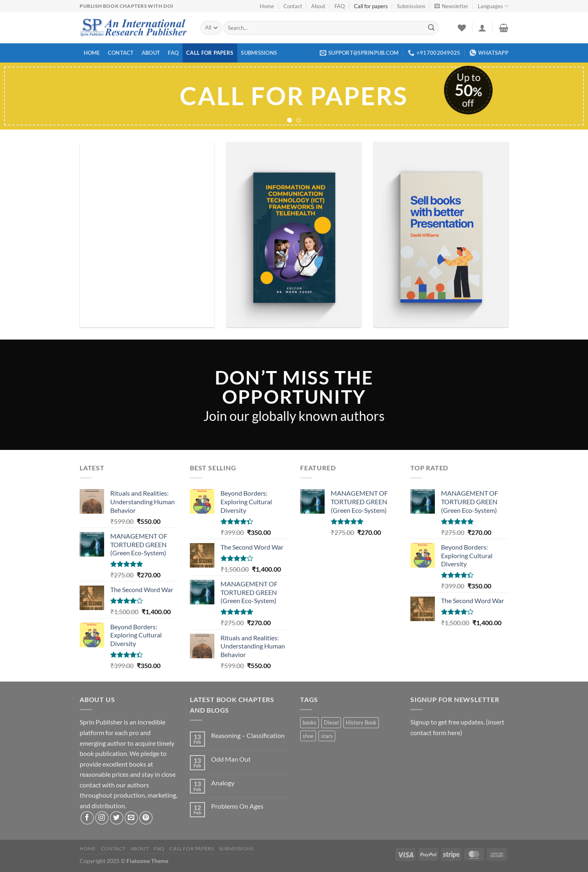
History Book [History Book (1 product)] (361, 722)
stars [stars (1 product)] (327, 736)
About (318, 6)
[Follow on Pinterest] (146, 818)
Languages (493, 6)
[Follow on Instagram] (102, 818)
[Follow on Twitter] (117, 818)
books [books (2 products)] (310, 722)
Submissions (411, 6)
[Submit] (431, 28)
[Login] (482, 28)
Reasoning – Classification (248, 735)
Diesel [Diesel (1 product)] (331, 722)
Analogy (223, 783)
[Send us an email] (131, 818)
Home (267, 6)
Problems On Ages (237, 806)
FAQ (340, 6)
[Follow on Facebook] (87, 818)
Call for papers (371, 6)
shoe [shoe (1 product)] (308, 736)
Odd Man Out (231, 759)
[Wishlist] (462, 28)
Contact (293, 6)
